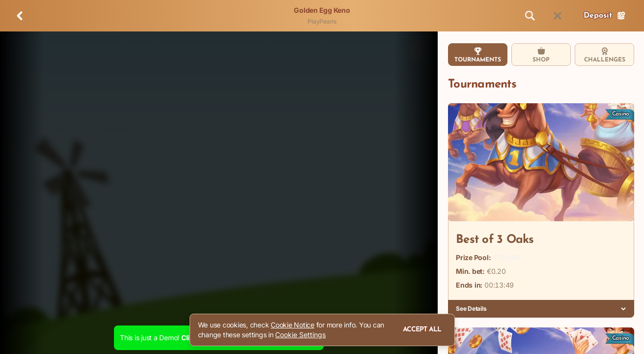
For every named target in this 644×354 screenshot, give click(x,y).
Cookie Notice (293, 325)
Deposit (605, 16)
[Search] (530, 16)
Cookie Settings (300, 335)
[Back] (20, 16)
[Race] (558, 16)
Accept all (422, 330)
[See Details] (623, 309)
